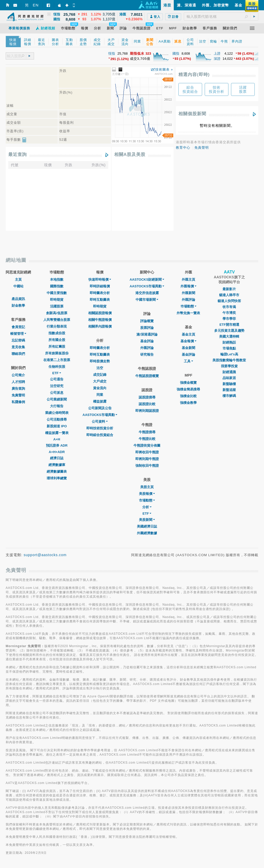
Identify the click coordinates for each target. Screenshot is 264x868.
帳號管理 (18, 334)
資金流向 (100, 388)
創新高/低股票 (57, 313)
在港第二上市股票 (57, 360)
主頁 (18, 279)
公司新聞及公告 (100, 408)
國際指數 (57, 286)
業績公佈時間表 (57, 413)
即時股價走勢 (100, 361)
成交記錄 (100, 375)
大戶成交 (100, 381)
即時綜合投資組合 (100, 435)
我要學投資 (229, 366)
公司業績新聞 (57, 399)
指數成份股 (57, 333)
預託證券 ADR (57, 445)
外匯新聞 (188, 293)
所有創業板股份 (57, 353)
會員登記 (18, 327)
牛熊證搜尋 (147, 432)
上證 (217, 53)
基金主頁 (188, 334)
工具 (188, 361)
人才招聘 (18, 382)
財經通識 (229, 372)
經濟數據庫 (57, 465)
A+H (57, 439)
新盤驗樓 (229, 384)
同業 (100, 395)
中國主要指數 (57, 293)
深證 (217, 59)
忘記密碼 (18, 340)
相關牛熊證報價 (100, 320)
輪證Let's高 (229, 354)
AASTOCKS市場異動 (100, 415)
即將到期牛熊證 (147, 459)
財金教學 (18, 306)
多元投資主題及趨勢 (229, 331)
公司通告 (57, 379)
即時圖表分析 (100, 293)
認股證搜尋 (147, 397)
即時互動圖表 (100, 300)
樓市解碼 (229, 396)
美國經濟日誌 (147, 526)
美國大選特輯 (229, 336)
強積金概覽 (188, 383)
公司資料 (100, 422)
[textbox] (221, 16)
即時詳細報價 (100, 286)
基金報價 (188, 341)
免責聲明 (202, 148)
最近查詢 (18, 155)
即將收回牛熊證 (147, 452)
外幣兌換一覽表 (188, 313)
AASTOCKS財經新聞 (147, 279)
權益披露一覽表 (57, 433)
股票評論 (147, 328)
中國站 (18, 286)
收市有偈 (229, 307)
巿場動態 (188, 306)
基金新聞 (188, 348)
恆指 (112, 53)
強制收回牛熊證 (147, 466)
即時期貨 (57, 300)
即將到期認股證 (147, 411)
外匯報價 (188, 286)
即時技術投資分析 (100, 428)
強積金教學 (188, 403)
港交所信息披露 (147, 293)
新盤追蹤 (229, 390)
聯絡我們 (18, 354)
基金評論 (147, 341)
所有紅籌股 (57, 347)
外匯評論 (147, 348)
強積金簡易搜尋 (188, 389)
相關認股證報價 (100, 313)
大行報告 (57, 406)
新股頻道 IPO (57, 426)
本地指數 (57, 279)
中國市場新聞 (147, 300)
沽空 (100, 368)
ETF (57, 373)
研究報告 (147, 354)
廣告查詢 (18, 389)
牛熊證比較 (147, 439)
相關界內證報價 (100, 326)
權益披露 (100, 401)
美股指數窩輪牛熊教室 (229, 360)
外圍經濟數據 (147, 533)
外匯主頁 (188, 279)
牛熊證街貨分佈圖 (147, 445)
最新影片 (229, 289)
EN (36, 5)
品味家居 (229, 378)
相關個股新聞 (192, 114)
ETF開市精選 (229, 325)
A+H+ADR (57, 452)
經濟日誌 (57, 458)
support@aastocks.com (45, 555)
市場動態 (147, 500)
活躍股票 (57, 306)
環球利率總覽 (57, 478)
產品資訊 (18, 299)
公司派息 (57, 393)
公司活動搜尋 (57, 419)
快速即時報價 (100, 279)
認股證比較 (147, 404)
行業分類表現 (57, 326)
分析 (147, 507)
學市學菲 (229, 319)
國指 (176, 53)
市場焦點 (229, 348)
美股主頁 (147, 487)
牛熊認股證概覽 (147, 376)
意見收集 (18, 347)
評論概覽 (147, 321)
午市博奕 (229, 313)
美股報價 (147, 494)
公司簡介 (18, 375)
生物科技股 (57, 367)
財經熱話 (229, 342)
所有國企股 (57, 340)
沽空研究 (57, 386)
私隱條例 (18, 402)
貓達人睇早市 (229, 295)
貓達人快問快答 (229, 301)
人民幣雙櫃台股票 (57, 320)
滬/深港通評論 (147, 334)
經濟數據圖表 (57, 471)
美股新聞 (147, 520)
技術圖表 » (164, 69)
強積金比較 (188, 396)
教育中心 (183, 148)
